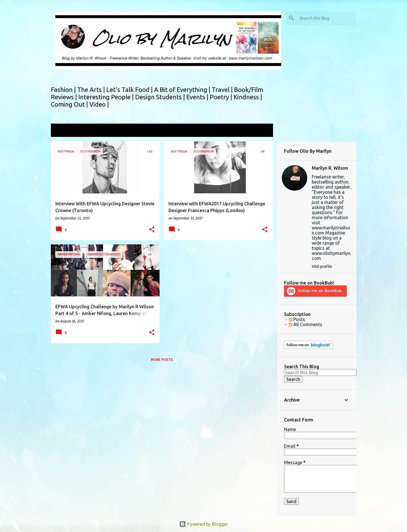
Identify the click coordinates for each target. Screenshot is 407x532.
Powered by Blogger (203, 524)
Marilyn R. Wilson (330, 168)
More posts (162, 360)
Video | (99, 104)
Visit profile (322, 266)
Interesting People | (107, 97)
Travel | (223, 90)
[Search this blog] (327, 18)
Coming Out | (70, 104)
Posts (297, 319)
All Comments (306, 324)
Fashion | (64, 90)
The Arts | (92, 90)
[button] (152, 230)
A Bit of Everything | (183, 90)
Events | (198, 97)
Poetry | (222, 97)
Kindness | (248, 97)
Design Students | (161, 97)
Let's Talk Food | (130, 90)
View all (261, 131)
